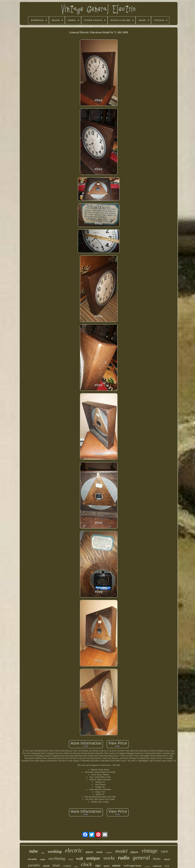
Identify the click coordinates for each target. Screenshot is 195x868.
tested (46, 866)
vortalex (109, 853)
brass (157, 859)
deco (43, 853)
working (55, 851)
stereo (167, 859)
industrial (157, 866)
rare (165, 851)
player (135, 852)
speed (106, 866)
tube (34, 851)
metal (71, 859)
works (109, 858)
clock (86, 864)
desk (167, 866)
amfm (43, 859)
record (147, 866)
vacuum (32, 859)
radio (124, 858)
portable (34, 865)
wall (79, 859)
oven (99, 852)
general (141, 858)
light (76, 866)
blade (56, 865)
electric (74, 850)
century (67, 866)
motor (116, 865)
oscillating (57, 858)
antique (93, 858)
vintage (150, 851)
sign (98, 865)
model (121, 851)
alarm (89, 852)
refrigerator (133, 866)
